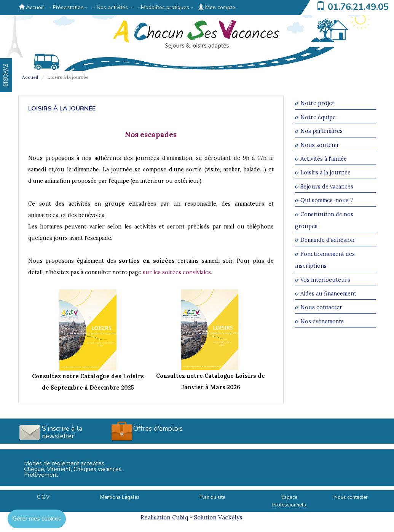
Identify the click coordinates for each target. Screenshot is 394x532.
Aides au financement (328, 293)
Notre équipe (318, 117)
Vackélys (230, 517)
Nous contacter (321, 308)
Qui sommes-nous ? (327, 200)
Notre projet (317, 103)
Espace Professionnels (289, 501)
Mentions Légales (120, 497)
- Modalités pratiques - (165, 7)
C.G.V (43, 497)
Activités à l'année (324, 159)
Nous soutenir (320, 145)
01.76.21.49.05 (358, 7)
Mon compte (217, 7)
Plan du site (212, 497)
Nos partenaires (321, 131)
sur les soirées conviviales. (177, 272)
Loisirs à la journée (325, 173)
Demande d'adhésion (327, 240)
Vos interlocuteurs (325, 280)
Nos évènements (322, 321)
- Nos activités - (112, 7)
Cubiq (180, 517)
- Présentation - (68, 7)
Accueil (31, 7)
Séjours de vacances (327, 186)
